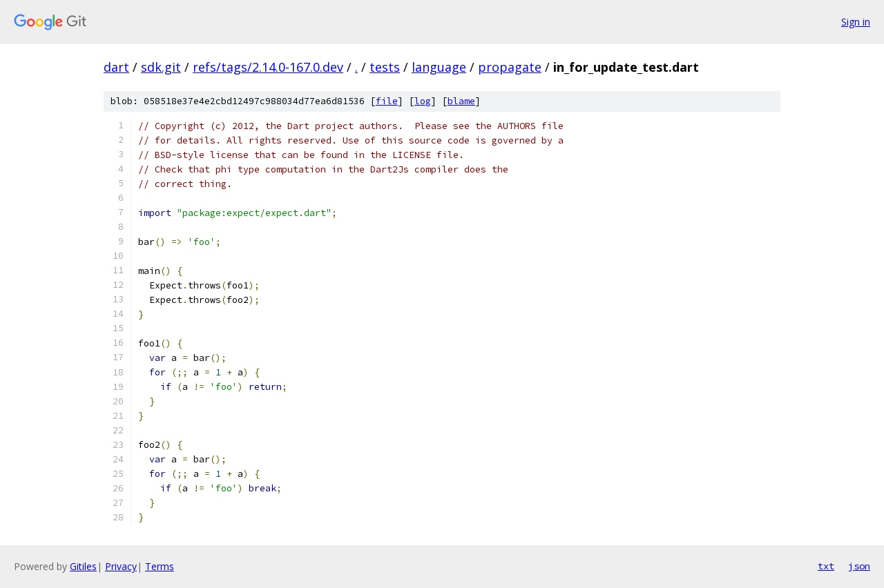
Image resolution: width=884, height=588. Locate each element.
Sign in (856, 22)
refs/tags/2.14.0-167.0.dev (268, 67)
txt (826, 566)
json (859, 566)
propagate (510, 67)
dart (116, 67)
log (423, 101)
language (439, 67)
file (387, 101)
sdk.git (161, 67)
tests (385, 67)
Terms (160, 566)
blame (461, 101)
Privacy (121, 566)
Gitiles (83, 566)
